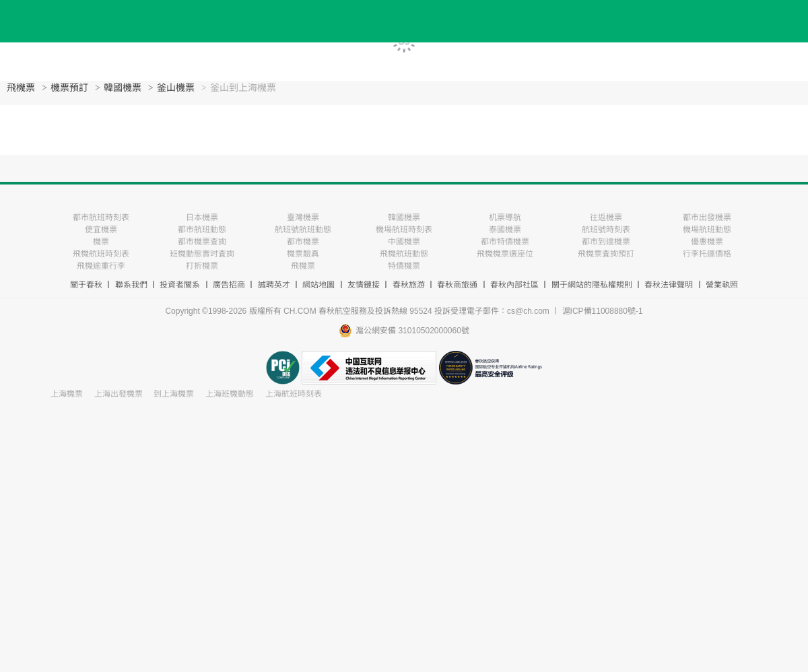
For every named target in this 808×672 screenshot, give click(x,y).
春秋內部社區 (514, 285)
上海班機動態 (230, 394)
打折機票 (202, 266)
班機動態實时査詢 (202, 254)
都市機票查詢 (202, 242)
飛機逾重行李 (101, 266)
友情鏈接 (364, 285)
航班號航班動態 (303, 230)
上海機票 (67, 394)
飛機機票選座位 (505, 254)
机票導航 (505, 217)
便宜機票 (101, 230)
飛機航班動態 (404, 254)
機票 (101, 242)
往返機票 (606, 217)
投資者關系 (180, 285)
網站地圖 (318, 285)
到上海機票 (174, 394)
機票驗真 (303, 254)
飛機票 (21, 88)
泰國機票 (505, 230)
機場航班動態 (707, 230)
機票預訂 (69, 88)
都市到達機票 (606, 242)
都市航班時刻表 (101, 217)
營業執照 (722, 285)
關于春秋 (86, 285)
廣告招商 (229, 285)
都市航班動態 (202, 230)
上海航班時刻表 (294, 394)
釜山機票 (176, 88)
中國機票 (404, 242)
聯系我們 (131, 285)
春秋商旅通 (457, 285)
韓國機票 (123, 88)
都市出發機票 (707, 217)
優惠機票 (707, 242)
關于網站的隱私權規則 (592, 285)
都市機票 (303, 242)
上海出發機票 (119, 394)
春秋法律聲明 (669, 285)
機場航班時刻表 (404, 230)
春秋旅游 (409, 285)
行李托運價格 (707, 254)
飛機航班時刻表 (101, 254)
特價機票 (404, 266)
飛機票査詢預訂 (606, 254)
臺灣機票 (303, 217)
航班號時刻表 (606, 230)
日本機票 (202, 217)
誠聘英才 (274, 285)
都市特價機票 (505, 242)
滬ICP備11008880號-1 (603, 311)
